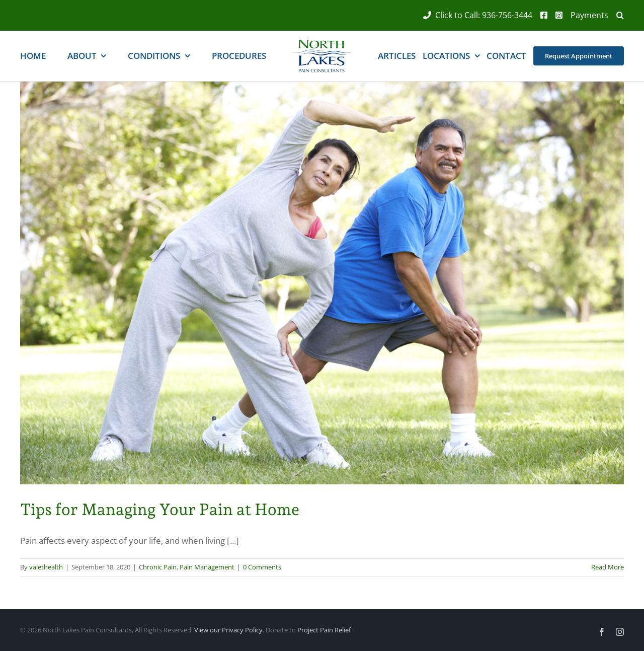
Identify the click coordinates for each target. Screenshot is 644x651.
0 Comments (262, 567)
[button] (616, 15)
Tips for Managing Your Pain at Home (160, 510)
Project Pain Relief (324, 630)
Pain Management (207, 567)
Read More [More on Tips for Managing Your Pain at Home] (608, 567)
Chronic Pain (158, 567)
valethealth (46, 567)
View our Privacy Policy (228, 630)
